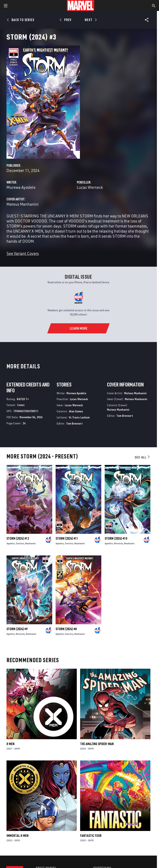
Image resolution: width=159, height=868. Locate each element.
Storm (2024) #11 (67, 538)
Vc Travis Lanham (79, 417)
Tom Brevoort (74, 423)
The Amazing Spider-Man (97, 744)
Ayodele (11, 543)
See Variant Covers (23, 253)
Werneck (118, 543)
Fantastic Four (91, 836)
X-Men (10, 744)
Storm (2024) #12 (18, 538)
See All (142, 457)
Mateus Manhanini (23, 204)
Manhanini (30, 543)
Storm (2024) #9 (17, 629)
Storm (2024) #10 (116, 538)
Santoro (20, 543)
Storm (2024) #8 (66, 629)
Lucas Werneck (90, 187)
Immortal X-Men (18, 836)
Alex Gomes (76, 411)
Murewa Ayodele (21, 187)
